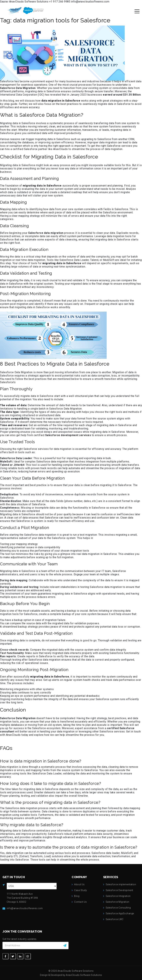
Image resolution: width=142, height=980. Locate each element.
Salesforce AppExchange (120, 913)
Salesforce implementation (121, 884)
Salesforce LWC (115, 919)
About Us (79, 884)
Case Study (80, 890)
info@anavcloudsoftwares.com (90, 2)
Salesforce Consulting (118, 908)
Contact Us (80, 902)
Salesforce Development (119, 890)
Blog (77, 896)
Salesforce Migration (117, 902)
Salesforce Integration (118, 896)
